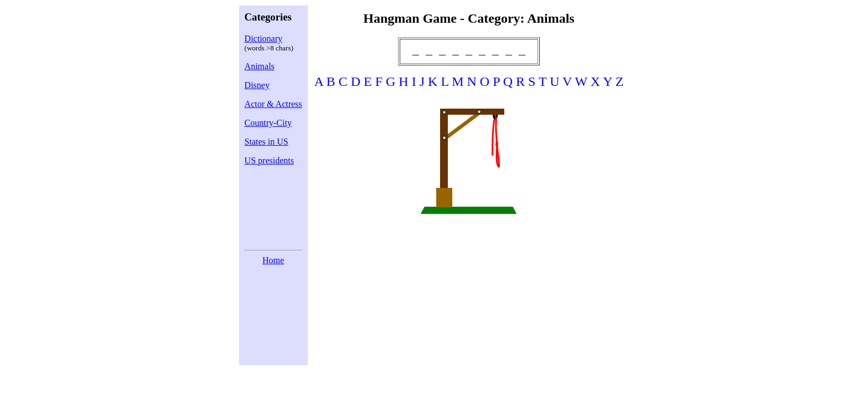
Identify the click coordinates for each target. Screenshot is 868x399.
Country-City (268, 123)
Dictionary (263, 39)
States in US (267, 142)
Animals (260, 66)
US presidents (269, 160)
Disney (257, 85)
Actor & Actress (273, 104)
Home (273, 260)
